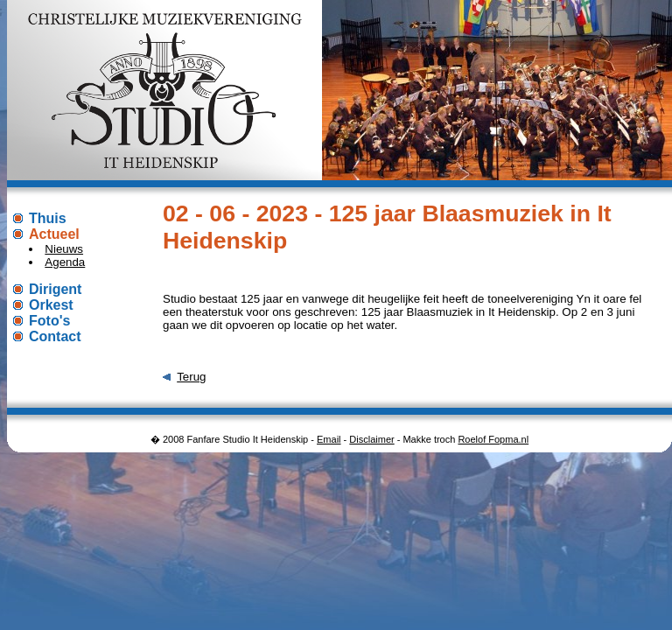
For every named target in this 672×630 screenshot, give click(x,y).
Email (329, 439)
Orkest (51, 305)
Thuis (48, 218)
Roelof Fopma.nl (493, 439)
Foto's (49, 321)
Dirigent (55, 289)
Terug (191, 377)
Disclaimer (371, 439)
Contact (55, 336)
